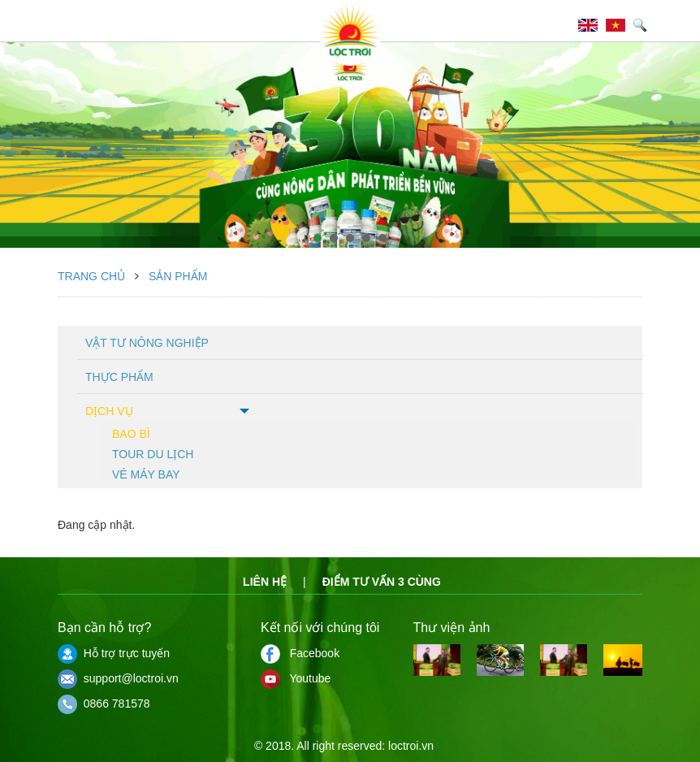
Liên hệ (265, 582)
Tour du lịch (153, 453)
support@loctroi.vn (118, 678)
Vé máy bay (146, 473)
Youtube (296, 678)
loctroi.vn (411, 746)
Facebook (300, 653)
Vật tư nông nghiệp (147, 343)
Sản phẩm (178, 276)
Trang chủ (91, 276)
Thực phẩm (119, 377)
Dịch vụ (109, 411)
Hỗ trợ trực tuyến (114, 653)
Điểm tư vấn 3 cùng (382, 582)
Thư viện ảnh (452, 628)
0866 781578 (104, 704)
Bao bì (131, 433)
